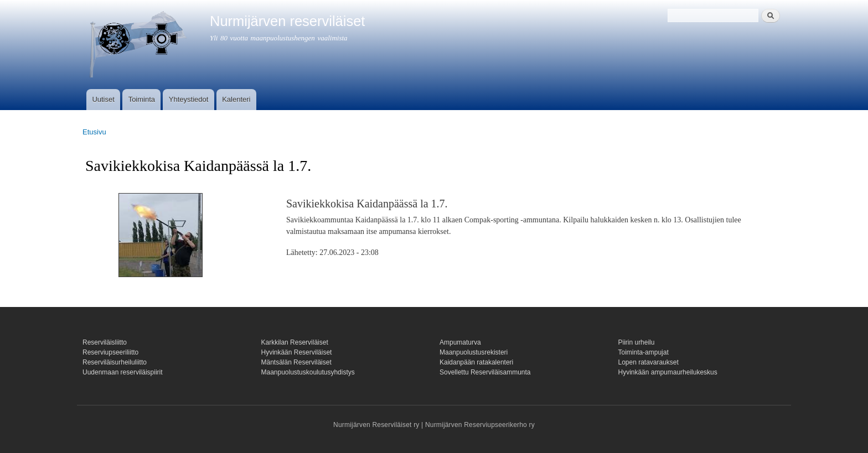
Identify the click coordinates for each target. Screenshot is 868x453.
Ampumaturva (460, 342)
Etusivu (94, 132)
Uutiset (103, 99)
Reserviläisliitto (105, 342)
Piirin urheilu (637, 342)
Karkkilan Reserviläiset (295, 342)
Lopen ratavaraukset (649, 362)
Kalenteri (236, 99)
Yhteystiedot (189, 99)
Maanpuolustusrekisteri (474, 352)
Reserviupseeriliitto (110, 352)
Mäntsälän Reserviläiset (296, 362)
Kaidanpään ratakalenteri (476, 362)
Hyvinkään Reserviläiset (297, 352)
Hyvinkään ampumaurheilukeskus (668, 372)
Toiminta (142, 99)
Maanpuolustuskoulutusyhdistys (308, 372)
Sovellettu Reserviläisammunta (485, 372)
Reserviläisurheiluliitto (115, 362)
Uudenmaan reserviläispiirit (123, 372)
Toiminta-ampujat (644, 352)
